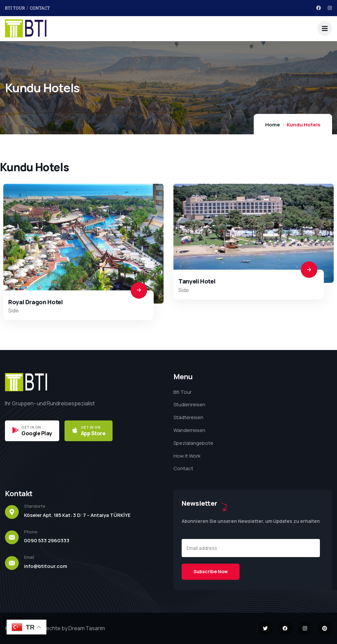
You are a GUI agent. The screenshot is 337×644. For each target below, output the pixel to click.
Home (273, 125)
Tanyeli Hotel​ (197, 281)
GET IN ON (31, 427)
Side (13, 310)
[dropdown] (325, 28)
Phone (31, 532)
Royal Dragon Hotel (36, 302)
